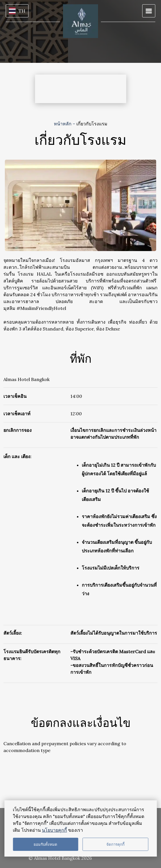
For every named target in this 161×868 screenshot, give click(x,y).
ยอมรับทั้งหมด (45, 844)
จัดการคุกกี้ (115, 844)
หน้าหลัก (63, 124)
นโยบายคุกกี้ (54, 830)
